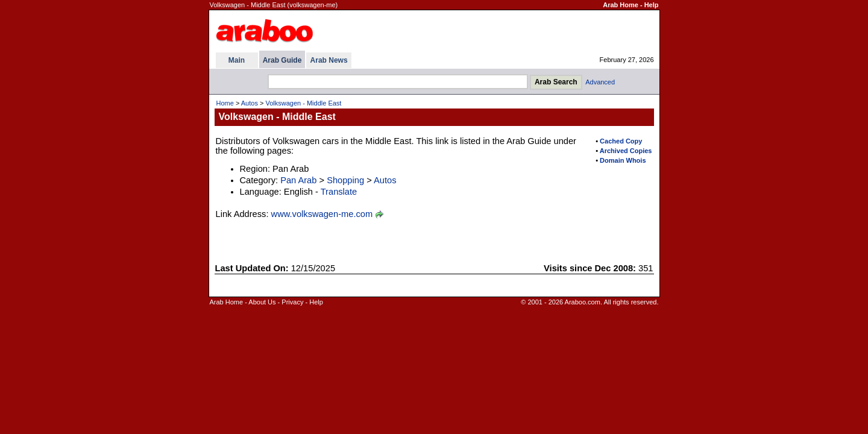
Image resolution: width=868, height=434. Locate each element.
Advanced (600, 82)
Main (237, 60)
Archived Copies (626, 151)
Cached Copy (621, 141)
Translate (339, 192)
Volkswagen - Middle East (303, 103)
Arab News (329, 60)
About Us (262, 302)
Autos (250, 103)
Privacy (292, 302)
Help (652, 5)
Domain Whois (623, 160)
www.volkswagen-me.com (322, 214)
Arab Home (621, 5)
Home (225, 103)
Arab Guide (282, 60)
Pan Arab (298, 180)
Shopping (345, 180)
